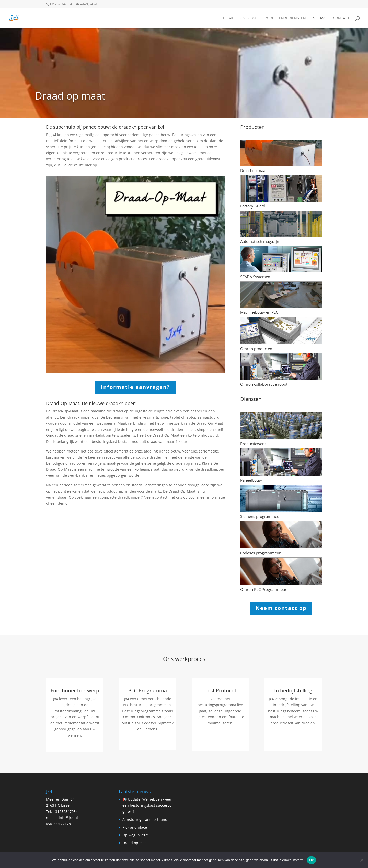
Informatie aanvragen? (135, 387)
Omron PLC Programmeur (263, 589)
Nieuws (319, 18)
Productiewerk (253, 444)
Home (228, 18)
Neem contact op (281, 608)
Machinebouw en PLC (259, 312)
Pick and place (135, 827)
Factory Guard (253, 206)
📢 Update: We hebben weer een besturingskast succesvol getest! (147, 805)
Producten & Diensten (284, 18)
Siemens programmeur (261, 516)
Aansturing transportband (145, 819)
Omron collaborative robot (264, 384)
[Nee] (362, 860)
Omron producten (256, 349)
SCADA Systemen (255, 277)
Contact (341, 18)
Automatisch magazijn (260, 241)
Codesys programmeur (260, 553)
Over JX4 (248, 18)
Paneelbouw (251, 480)
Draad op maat (253, 170)
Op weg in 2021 (136, 835)
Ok (311, 860)
